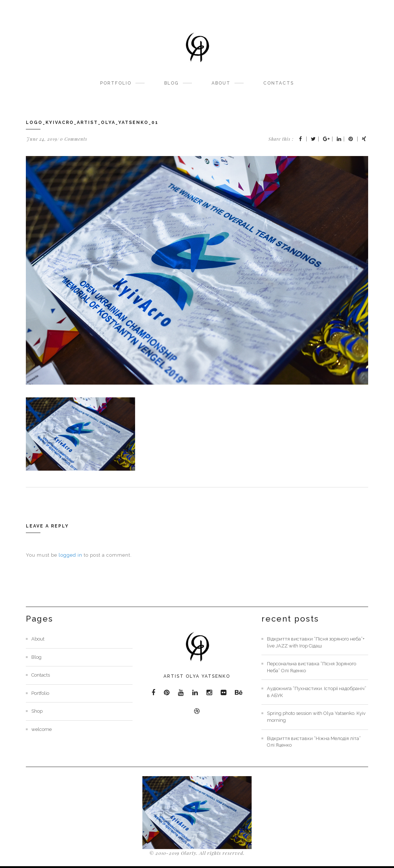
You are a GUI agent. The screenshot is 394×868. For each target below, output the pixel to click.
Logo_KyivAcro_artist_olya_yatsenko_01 (92, 122)
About (221, 83)
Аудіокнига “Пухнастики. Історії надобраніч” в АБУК (317, 692)
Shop (37, 711)
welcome (42, 729)
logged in (70, 555)
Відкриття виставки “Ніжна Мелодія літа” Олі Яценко (314, 742)
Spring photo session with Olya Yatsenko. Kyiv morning (316, 717)
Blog (172, 83)
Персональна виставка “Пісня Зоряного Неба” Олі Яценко (312, 667)
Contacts (279, 83)
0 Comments (74, 139)
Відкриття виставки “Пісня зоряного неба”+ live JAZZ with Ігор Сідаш (316, 642)
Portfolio (116, 83)
